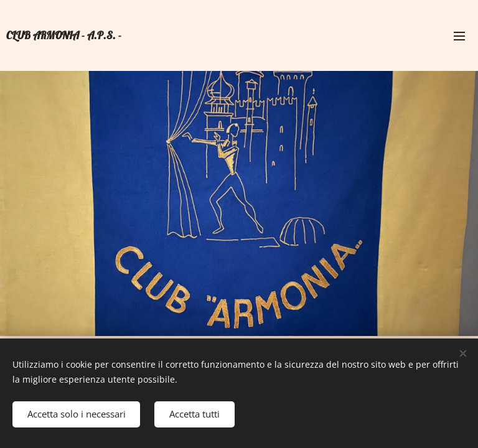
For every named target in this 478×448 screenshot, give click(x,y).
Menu (459, 36)
